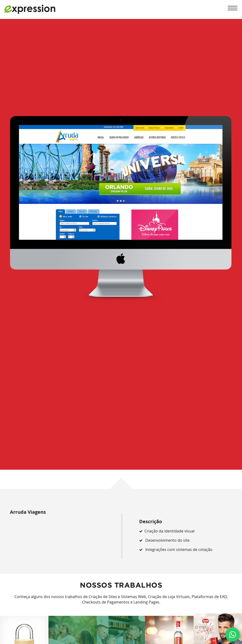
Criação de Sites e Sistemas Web (117, 597)
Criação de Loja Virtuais (169, 597)
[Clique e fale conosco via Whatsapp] (233, 635)
